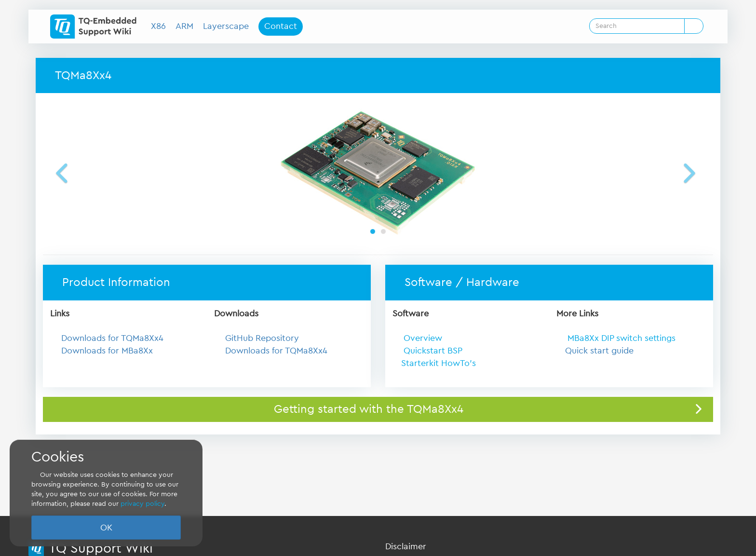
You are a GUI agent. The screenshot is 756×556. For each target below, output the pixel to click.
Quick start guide (599, 351)
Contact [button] (281, 26)
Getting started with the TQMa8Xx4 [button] (369, 409)
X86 (158, 26)
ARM (184, 26)
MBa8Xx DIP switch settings (621, 338)
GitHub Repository (262, 338)
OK (106, 528)
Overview (422, 338)
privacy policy (142, 504)
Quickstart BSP (432, 351)
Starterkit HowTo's (439, 363)
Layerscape (226, 26)
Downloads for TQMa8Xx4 (112, 338)
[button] (76, 173)
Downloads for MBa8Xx (107, 351)
